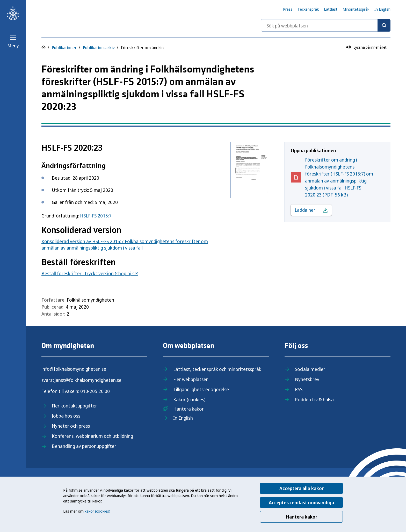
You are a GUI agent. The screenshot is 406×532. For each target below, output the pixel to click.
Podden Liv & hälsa (314, 399)
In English (382, 9)
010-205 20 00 (95, 391)
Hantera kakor (301, 517)
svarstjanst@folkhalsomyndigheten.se (81, 380)
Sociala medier (310, 369)
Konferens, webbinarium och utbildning (92, 436)
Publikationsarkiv (99, 48)
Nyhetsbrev (307, 379)
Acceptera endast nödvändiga (301, 502)
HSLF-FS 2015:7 (96, 216)
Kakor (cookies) (189, 399)
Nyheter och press (71, 426)
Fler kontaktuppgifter (74, 406)
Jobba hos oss (66, 416)
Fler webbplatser (191, 379)
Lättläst (331, 9)
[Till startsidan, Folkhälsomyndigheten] (13, 13)
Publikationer (64, 48)
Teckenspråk (308, 9)
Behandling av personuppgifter (84, 446)
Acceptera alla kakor (302, 488)
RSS (299, 389)
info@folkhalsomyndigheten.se (74, 369)
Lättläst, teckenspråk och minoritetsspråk (217, 369)
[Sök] (384, 25)
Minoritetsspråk (356, 9)
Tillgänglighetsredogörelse (201, 389)
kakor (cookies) (97, 511)
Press (288, 9)
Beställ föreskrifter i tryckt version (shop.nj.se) (90, 273)
